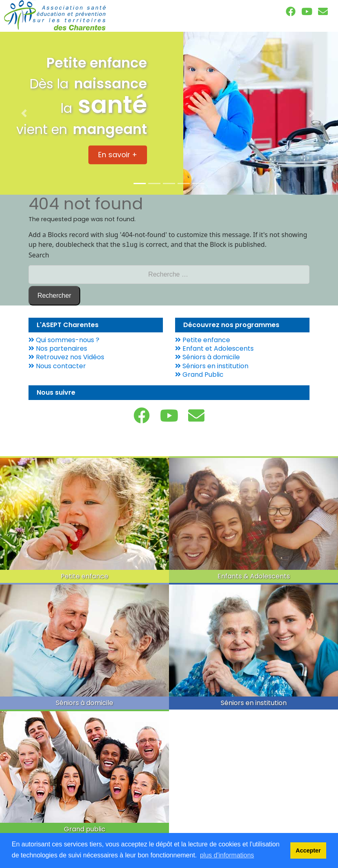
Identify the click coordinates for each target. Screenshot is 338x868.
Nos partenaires (58, 348)
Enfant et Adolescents (214, 348)
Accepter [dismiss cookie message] (308, 850)
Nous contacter (57, 365)
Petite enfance (203, 339)
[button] (25, 113)
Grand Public (199, 374)
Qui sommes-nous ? (64, 339)
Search (39, 254)
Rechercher (54, 295)
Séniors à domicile (207, 356)
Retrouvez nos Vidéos (66, 356)
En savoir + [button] (118, 155)
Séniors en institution (212, 365)
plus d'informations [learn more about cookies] (227, 855)
